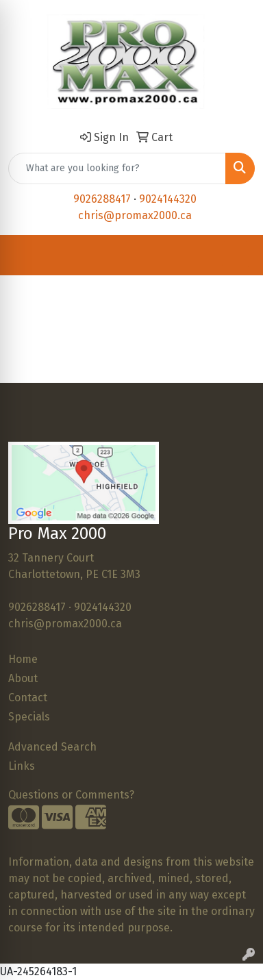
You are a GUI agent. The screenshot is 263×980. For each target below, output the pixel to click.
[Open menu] (236, 255)
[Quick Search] (117, 168)
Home (23, 659)
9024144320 (168, 199)
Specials (29, 717)
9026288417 (102, 199)
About (23, 678)
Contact (28, 698)
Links (22, 766)
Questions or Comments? (71, 795)
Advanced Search (52, 747)
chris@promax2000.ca (135, 215)
